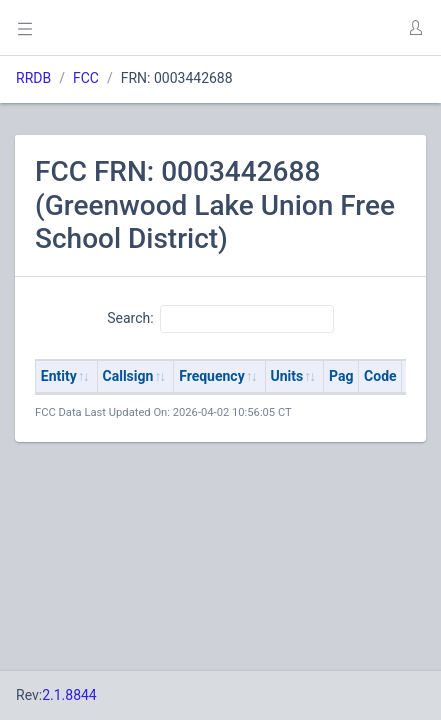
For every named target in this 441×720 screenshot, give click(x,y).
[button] (415, 28)
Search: (220, 319)
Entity (59, 376)
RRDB (33, 78)
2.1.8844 (69, 695)
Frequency (212, 376)
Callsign (128, 376)
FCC (86, 78)
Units (287, 376)
